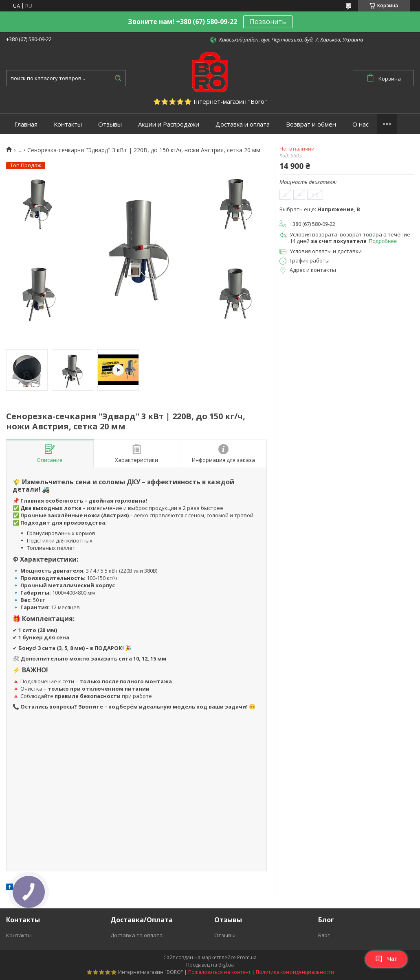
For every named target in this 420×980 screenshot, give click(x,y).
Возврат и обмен (311, 124)
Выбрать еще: (320, 209)
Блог (324, 935)
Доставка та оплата (136, 935)
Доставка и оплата (243, 124)
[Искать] (118, 78)
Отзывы (110, 124)
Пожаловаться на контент (219, 972)
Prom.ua (247, 957)
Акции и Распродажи (169, 124)
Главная (26, 124)
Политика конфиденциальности (295, 972)
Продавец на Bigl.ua (210, 965)
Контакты (68, 124)
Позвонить (268, 22)
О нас (361, 124)
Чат (386, 959)
